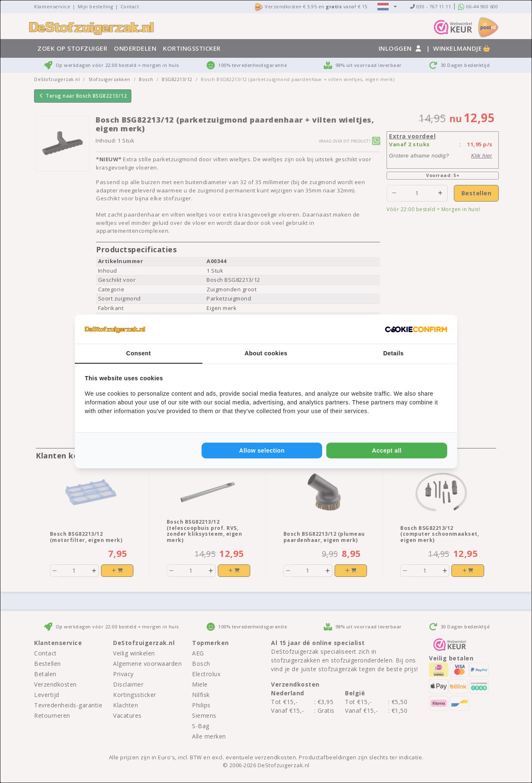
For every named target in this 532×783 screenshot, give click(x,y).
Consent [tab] (139, 353)
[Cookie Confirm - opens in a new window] (416, 329)
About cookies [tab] (266, 353)
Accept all (387, 451)
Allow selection (262, 451)
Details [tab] (393, 353)
